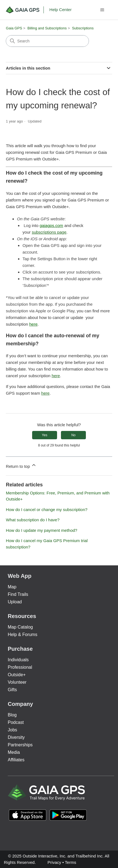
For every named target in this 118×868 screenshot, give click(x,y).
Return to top (21, 465)
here (56, 376)
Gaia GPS (14, 28)
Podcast (16, 722)
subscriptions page (49, 232)
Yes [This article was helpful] (45, 435)
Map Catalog (20, 627)
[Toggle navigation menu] (102, 10)
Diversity (16, 737)
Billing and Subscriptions (47, 28)
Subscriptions (83, 28)
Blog (12, 715)
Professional (20, 667)
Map (12, 587)
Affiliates (16, 760)
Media (14, 752)
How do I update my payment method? (42, 530)
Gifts (12, 690)
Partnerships (20, 745)
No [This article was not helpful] (73, 435)
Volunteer (17, 682)
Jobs (12, 730)
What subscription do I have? (33, 520)
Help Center (60, 10)
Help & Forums (23, 635)
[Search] (47, 41)
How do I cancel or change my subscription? (47, 510)
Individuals (18, 660)
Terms (70, 862)
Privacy (54, 862)
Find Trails (18, 594)
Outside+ (17, 675)
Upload (15, 602)
